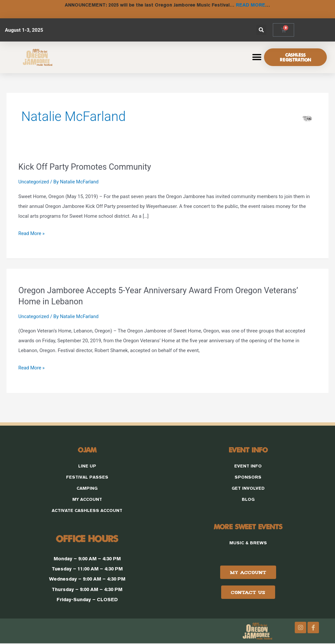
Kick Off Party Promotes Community (87, 166)
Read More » (32, 231)
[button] (261, 29)
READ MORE (251, 5)
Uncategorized (34, 181)
